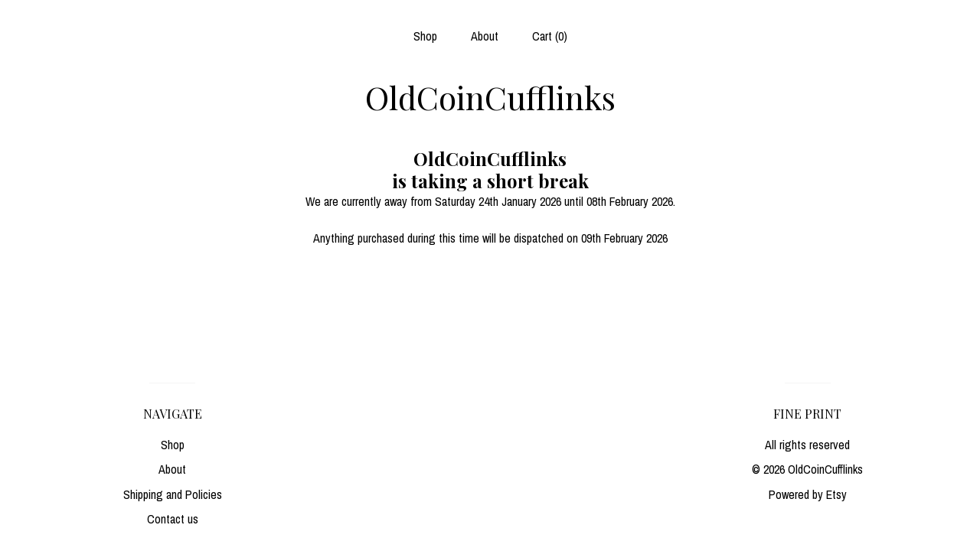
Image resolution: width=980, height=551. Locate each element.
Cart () (550, 36)
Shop (425, 36)
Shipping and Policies (173, 494)
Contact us (173, 519)
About (485, 36)
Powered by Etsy (808, 494)
